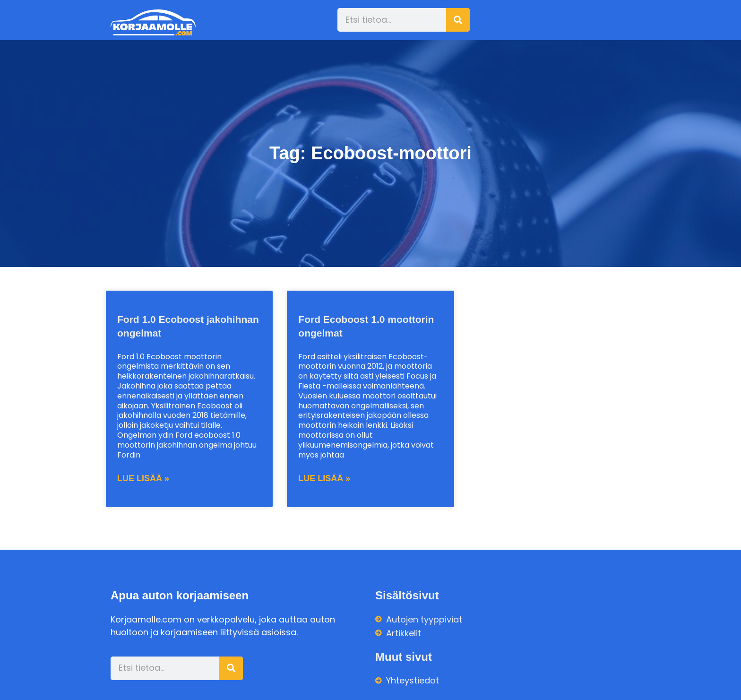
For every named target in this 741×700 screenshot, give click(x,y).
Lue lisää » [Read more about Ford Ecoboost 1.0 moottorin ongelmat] (324, 478)
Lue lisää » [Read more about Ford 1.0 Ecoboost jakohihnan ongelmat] (143, 478)
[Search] (458, 20)
